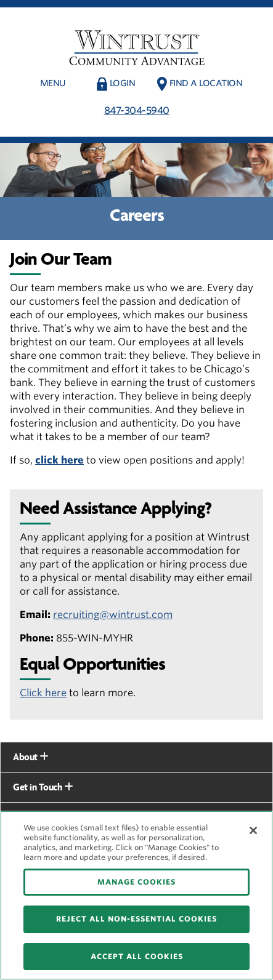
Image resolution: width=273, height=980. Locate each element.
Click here (43, 693)
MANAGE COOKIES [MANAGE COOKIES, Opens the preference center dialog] (136, 882)
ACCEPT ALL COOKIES (137, 956)
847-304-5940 (137, 110)
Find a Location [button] (206, 83)
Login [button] (123, 83)
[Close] (253, 830)
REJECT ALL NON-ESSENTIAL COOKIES (136, 919)
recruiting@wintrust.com (113, 615)
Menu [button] (53, 83)
